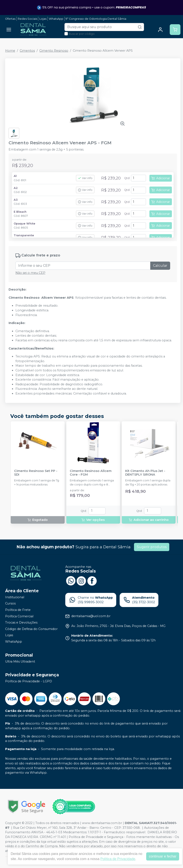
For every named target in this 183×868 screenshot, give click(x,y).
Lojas (43, 19)
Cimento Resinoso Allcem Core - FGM (91, 473)
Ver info (85, 178)
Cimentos (27, 51)
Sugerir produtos (152, 547)
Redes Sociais (28, 19)
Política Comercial (19, 616)
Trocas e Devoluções (21, 622)
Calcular (160, 266)
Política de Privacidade (118, 859)
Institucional (15, 597)
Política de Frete (18, 610)
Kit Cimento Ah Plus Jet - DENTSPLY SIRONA (145, 473)
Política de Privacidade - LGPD (29, 681)
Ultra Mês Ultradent (20, 662)
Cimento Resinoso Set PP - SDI (36, 473)
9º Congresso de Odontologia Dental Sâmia (96, 19)
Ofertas (10, 19)
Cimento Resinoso (54, 51)
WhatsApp (56, 19)
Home (10, 51)
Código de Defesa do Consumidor (31, 629)
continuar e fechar (163, 856)
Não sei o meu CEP (30, 273)
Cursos (10, 604)
